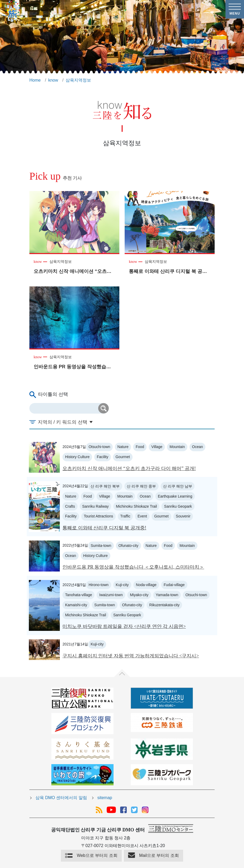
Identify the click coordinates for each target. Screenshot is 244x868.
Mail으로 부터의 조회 (159, 855)
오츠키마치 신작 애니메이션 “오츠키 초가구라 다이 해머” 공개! (129, 468)
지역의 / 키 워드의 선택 (63, 422)
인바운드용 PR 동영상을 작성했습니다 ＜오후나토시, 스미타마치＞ (133, 567)
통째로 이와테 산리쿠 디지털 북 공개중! (104, 528)
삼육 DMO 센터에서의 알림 (61, 798)
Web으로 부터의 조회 (97, 855)
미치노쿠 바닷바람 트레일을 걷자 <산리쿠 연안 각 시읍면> (124, 626)
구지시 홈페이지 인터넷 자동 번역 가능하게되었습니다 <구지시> (131, 656)
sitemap (105, 798)
